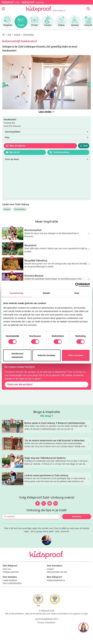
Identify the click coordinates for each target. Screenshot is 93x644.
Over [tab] (77, 293)
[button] (3, 85)
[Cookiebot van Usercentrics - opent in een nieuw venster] (77, 285)
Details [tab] (47, 293)
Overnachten (20, 209)
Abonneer (77, 517)
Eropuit (7, 209)
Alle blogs (46, 416)
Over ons (7, 569)
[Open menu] (3, 9)
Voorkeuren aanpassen (17, 355)
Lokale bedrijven (10, 580)
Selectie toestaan (46, 355)
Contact (50, 569)
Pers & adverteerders (12, 583)
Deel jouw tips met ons (57, 572)
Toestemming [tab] (16, 293)
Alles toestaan (76, 355)
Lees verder (46, 112)
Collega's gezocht (11, 572)
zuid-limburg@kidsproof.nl (46, 619)
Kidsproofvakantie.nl (56, 580)
